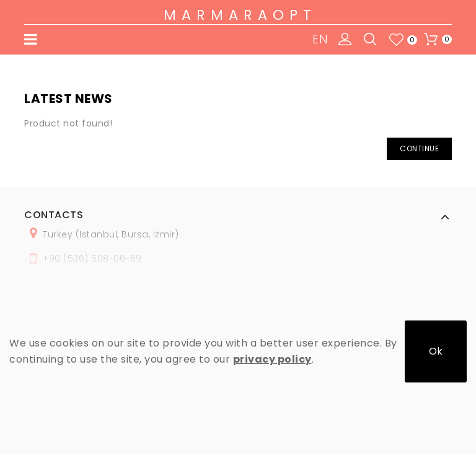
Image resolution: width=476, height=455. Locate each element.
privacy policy (272, 359)
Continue (419, 148)
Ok (436, 351)
